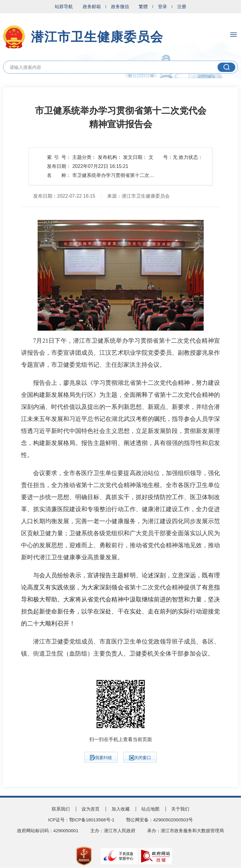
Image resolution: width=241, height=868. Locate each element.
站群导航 (64, 6)
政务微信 (120, 6)
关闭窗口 (140, 758)
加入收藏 (121, 809)
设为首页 (91, 809)
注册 (182, 6)
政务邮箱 (92, 6)
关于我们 (180, 809)
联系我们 (61, 809)
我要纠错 (101, 758)
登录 (162, 6)
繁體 (143, 6)
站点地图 (150, 809)
